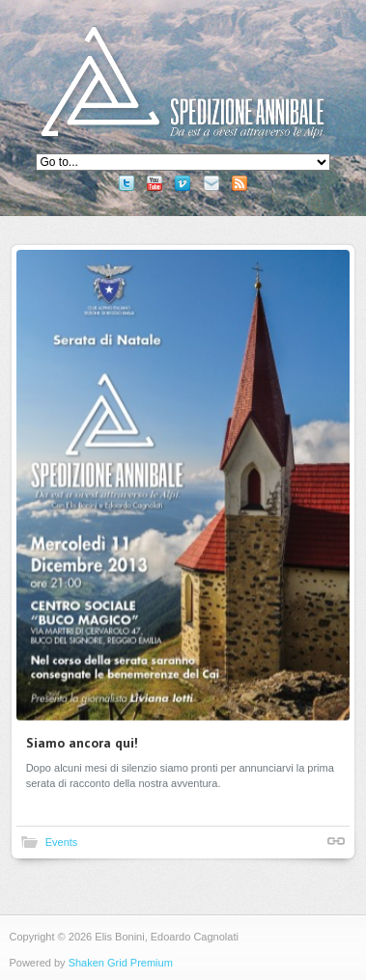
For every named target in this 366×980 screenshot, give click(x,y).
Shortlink (336, 841)
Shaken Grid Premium (121, 963)
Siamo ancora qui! (82, 743)
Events (62, 842)
